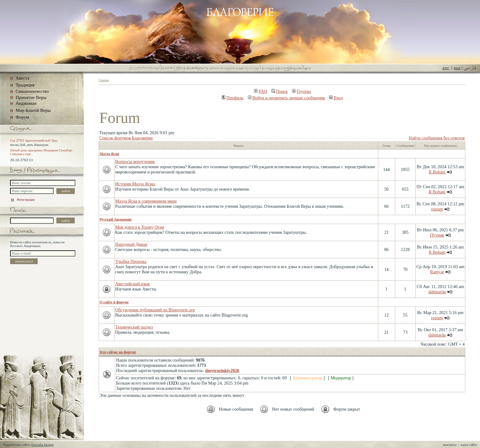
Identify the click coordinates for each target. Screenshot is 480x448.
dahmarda (437, 292)
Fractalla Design (42, 445)
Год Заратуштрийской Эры (34, 140)
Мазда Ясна (109, 154)
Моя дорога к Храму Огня (140, 227)
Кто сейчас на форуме (118, 352)
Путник (437, 235)
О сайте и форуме (114, 302)
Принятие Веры (31, 97)
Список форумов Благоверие (126, 138)
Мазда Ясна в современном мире (146, 201)
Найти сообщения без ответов (437, 138)
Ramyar (437, 272)
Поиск (280, 91)
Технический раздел (134, 327)
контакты (450, 445)
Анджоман (26, 103)
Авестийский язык (132, 284)
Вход (336, 98)
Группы (301, 91)
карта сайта (469, 445)
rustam (437, 209)
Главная (104, 80)
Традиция (25, 85)
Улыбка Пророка (131, 261)
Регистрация (22, 199)
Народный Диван (131, 244)
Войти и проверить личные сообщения (286, 98)
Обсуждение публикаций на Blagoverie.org (155, 310)
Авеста (23, 78)
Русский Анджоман (115, 219)
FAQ (261, 91)
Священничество (32, 91)
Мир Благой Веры (33, 110)
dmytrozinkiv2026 (222, 370)
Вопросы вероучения (135, 161)
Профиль (233, 98)
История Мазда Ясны (135, 184)
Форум (22, 117)
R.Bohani (437, 172)
